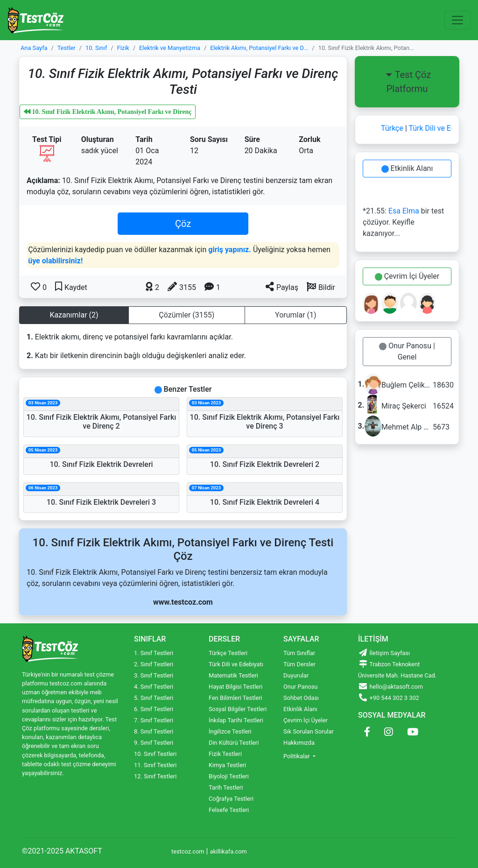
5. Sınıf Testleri (154, 698)
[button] (321, 287)
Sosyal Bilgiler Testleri (238, 709)
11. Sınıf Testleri (155, 765)
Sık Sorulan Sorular (309, 731)
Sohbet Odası (301, 698)
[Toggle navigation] (457, 20)
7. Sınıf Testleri (154, 720)
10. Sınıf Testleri (155, 754)
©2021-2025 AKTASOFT (62, 851)
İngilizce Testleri (230, 731)
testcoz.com (188, 851)
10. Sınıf (96, 48)
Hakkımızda (299, 743)
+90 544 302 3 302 (389, 698)
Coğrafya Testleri (231, 799)
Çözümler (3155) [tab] (186, 315)
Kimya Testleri (227, 765)
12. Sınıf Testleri (155, 776)
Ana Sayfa (34, 48)
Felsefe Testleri (229, 810)
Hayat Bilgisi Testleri (235, 687)
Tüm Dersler (299, 664)
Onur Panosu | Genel (408, 351)
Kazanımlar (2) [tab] (74, 315)
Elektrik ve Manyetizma (170, 48)
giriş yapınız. (230, 250)
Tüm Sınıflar (299, 653)
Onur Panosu (300, 687)
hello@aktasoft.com (390, 687)
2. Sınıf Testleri (154, 664)
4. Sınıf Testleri (154, 687)
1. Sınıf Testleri (154, 653)
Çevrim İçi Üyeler (408, 276)
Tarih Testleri (226, 787)
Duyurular (296, 675)
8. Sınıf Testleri (154, 731)
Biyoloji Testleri (229, 776)
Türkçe (394, 128)
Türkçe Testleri (228, 653)
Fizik (123, 48)
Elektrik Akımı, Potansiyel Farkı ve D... (259, 48)
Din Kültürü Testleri (234, 743)
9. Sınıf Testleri (154, 743)
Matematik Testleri (233, 675)
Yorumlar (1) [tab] (296, 315)
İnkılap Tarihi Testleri (236, 720)
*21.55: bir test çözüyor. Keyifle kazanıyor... (403, 223)
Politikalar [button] (297, 756)
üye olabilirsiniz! (55, 261)
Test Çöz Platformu (407, 82)
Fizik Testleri (225, 754)
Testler (67, 48)
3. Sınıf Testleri (154, 675)
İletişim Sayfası (384, 653)
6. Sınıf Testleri (154, 709)
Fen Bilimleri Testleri (235, 698)
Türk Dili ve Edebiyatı (236, 664)
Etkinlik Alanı (408, 168)
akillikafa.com (228, 851)
